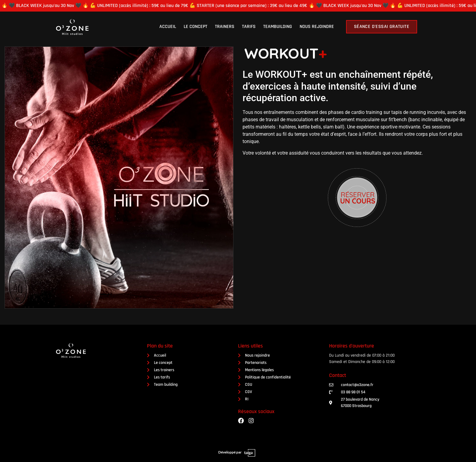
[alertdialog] (238, 6)
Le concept (195, 27)
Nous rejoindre (317, 27)
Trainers (225, 27)
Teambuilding (278, 27)
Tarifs (249, 27)
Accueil (168, 27)
